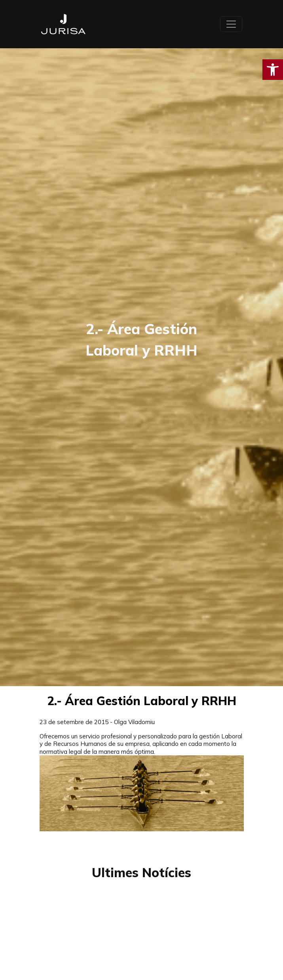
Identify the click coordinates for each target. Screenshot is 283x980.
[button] (273, 70)
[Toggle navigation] (231, 24)
